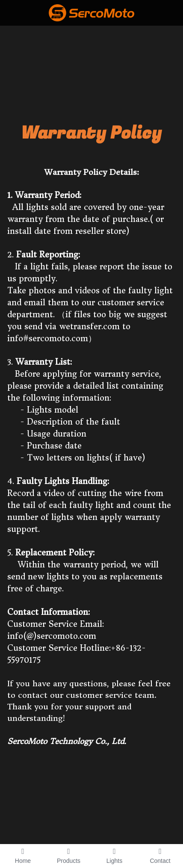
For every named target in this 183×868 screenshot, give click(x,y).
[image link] (91, 12)
